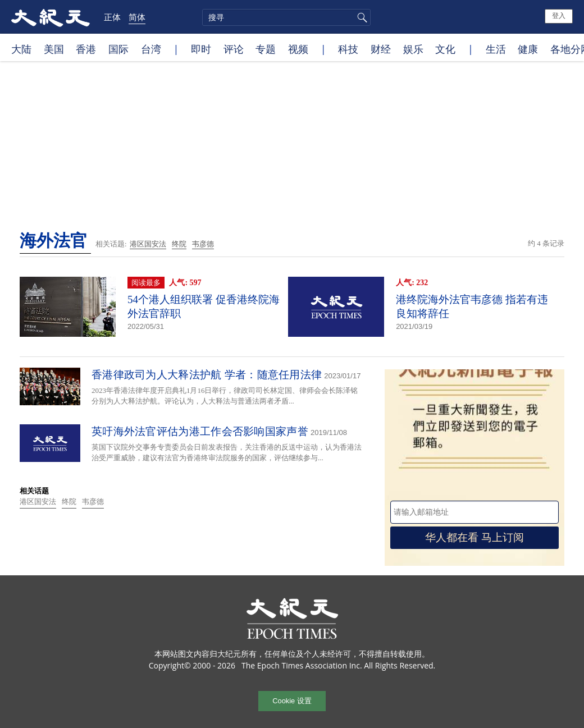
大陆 (21, 49)
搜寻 (361, 17)
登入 (559, 16)
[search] (286, 17)
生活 (496, 49)
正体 (112, 17)
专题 (266, 49)
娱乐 (413, 49)
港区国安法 (148, 244)
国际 (118, 49)
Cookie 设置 (292, 701)
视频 (298, 49)
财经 (381, 49)
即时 (201, 49)
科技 (348, 49)
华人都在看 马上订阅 (474, 537)
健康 (528, 49)
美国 (54, 49)
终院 (179, 244)
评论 (234, 49)
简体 (137, 17)
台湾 (151, 49)
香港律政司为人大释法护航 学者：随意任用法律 (207, 375)
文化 (445, 49)
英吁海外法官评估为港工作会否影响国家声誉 (200, 431)
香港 (86, 49)
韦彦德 (203, 244)
